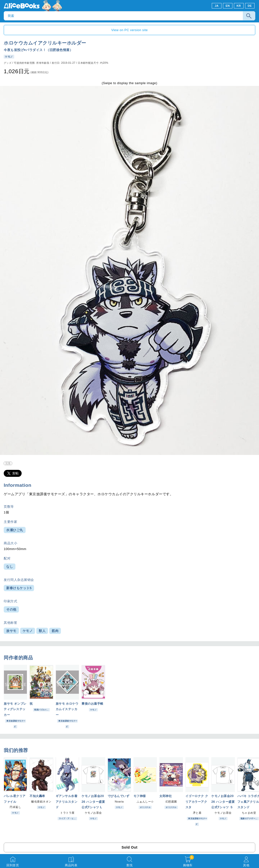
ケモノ (28, 631)
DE (250, 6)
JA (217, 6)
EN (228, 6)
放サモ (11, 631)
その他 (11, 609)
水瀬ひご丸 (15, 530)
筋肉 (55, 631)
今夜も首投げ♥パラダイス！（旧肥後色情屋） (38, 50)
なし (10, 567)
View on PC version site (130, 30)
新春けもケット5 (19, 588)
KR (239, 6)
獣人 (42, 631)
